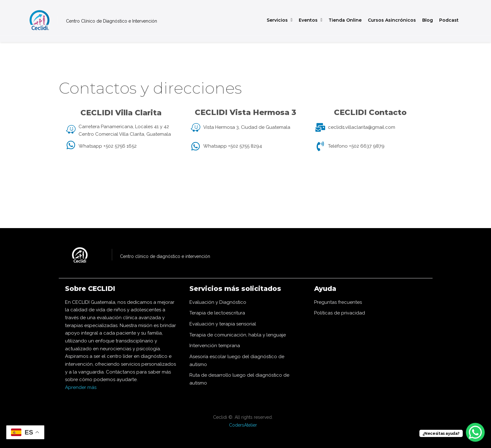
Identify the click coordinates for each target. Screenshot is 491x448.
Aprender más (81, 387)
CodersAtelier (243, 425)
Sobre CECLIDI (94, 288)
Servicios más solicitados (241, 288)
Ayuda (327, 288)
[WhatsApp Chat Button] (475, 432)
